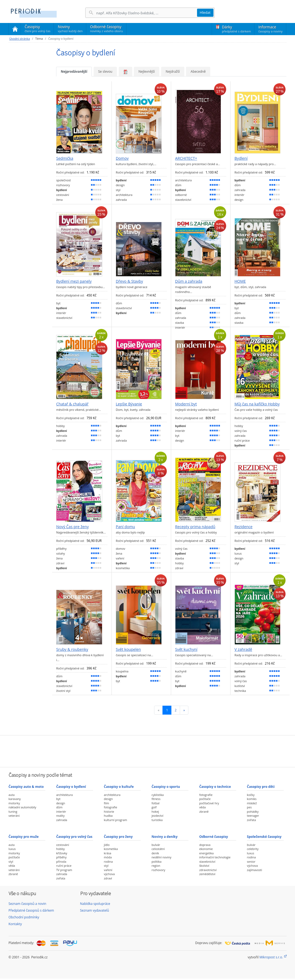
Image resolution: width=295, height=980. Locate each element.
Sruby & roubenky (72, 649)
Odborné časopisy (106, 29)
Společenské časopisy (264, 837)
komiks (252, 799)
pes (249, 807)
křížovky (62, 853)
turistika (157, 820)
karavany (15, 799)
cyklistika (157, 795)
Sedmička (65, 158)
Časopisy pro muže (24, 837)
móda (108, 857)
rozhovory (158, 870)
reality (60, 816)
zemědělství (207, 874)
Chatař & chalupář (72, 404)
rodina (108, 861)
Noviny (70, 29)
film (106, 803)
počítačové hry (209, 803)
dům (59, 807)
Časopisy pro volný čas (74, 837)
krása (108, 853)
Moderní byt (186, 404)
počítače (205, 799)
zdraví (108, 878)
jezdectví (157, 816)
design (61, 803)
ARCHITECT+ (186, 158)
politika (156, 861)
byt (58, 799)
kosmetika (111, 849)
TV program (64, 870)
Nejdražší (173, 71)
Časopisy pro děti (261, 787)
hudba (108, 816)
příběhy (61, 857)
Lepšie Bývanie (129, 404)
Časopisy (37, 29)
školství (204, 866)
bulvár (156, 845)
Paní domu (125, 527)
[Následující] (184, 710)
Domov (122, 158)
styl (11, 861)
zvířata (251, 820)
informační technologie (215, 857)
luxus (12, 849)
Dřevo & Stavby (129, 281)
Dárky (236, 29)
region (156, 866)
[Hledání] (147, 13)
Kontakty (15, 924)
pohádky (253, 811)
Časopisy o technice (215, 787)
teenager (253, 816)
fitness (156, 799)
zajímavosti (255, 870)
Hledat (205, 12)
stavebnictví (207, 861)
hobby (60, 849)
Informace (270, 29)
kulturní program (116, 820)
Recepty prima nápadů (195, 527)
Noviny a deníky (164, 837)
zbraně (204, 811)
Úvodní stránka (20, 39)
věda (202, 807)
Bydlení (241, 158)
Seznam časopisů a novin (28, 904)
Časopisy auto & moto (26, 787)
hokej (155, 811)
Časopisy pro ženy (118, 837)
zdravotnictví (208, 870)
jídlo (107, 845)
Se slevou (105, 71)
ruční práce (64, 866)
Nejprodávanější (74, 71)
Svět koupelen (128, 649)
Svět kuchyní (186, 649)
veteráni (14, 816)
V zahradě (243, 649)
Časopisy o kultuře (119, 787)
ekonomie (206, 849)
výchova (109, 874)
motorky (14, 803)
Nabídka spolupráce (95, 904)
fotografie (111, 807)
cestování (62, 845)
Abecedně (198, 71)
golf (154, 807)
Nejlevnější (147, 71)
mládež (252, 803)
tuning (13, 811)
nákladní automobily (23, 807)
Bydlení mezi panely (74, 281)
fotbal (155, 803)
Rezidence (244, 527)
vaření (108, 870)
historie (109, 811)
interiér (61, 811)
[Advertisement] (148, 751)
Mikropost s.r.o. (271, 957)
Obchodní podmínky (24, 917)
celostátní (158, 849)
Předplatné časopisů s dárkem (31, 910)
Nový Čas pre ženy (72, 527)
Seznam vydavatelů (95, 910)
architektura (64, 795)
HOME (240, 281)
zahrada (62, 820)
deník (155, 853)
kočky (251, 795)
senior (251, 861)
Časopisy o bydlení (71, 787)
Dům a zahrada (189, 281)
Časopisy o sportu (166, 787)
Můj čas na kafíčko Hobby (257, 404)
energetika (206, 853)
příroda (61, 861)
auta (12, 795)
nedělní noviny (161, 857)
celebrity (253, 849)
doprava (205, 845)
